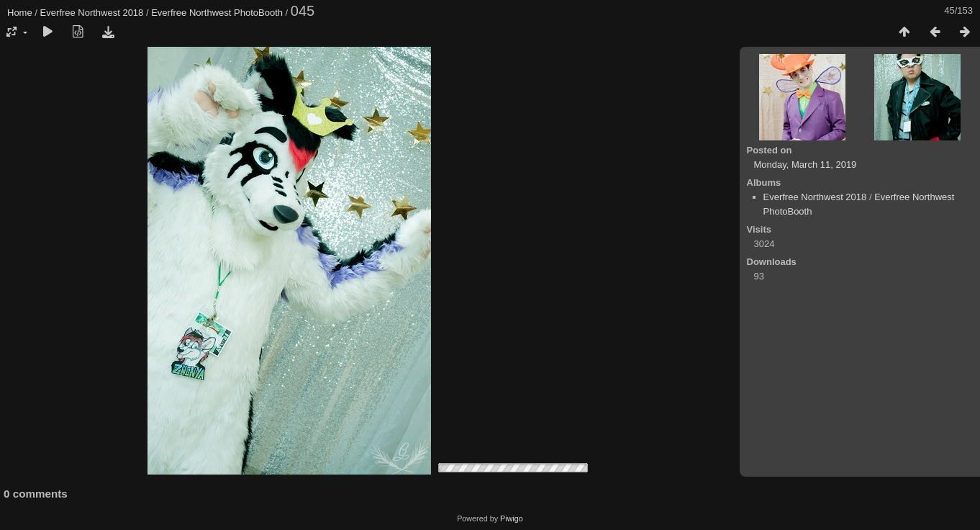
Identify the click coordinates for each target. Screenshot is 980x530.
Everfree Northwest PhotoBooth (217, 13)
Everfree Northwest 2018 (92, 13)
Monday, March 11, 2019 (806, 165)
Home (20, 13)
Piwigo (512, 518)
